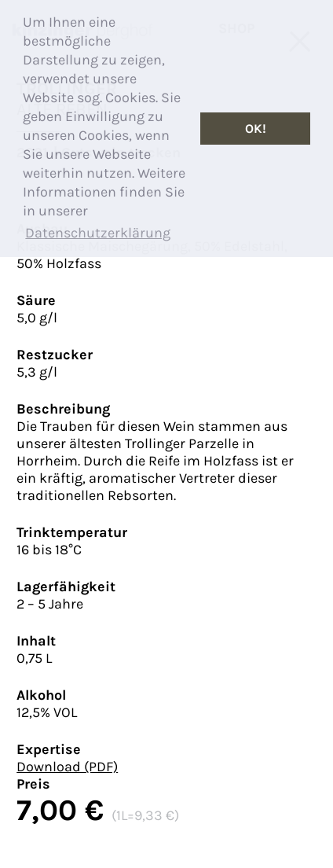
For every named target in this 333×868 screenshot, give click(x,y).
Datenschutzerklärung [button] (98, 233)
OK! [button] (256, 129)
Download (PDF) (67, 767)
